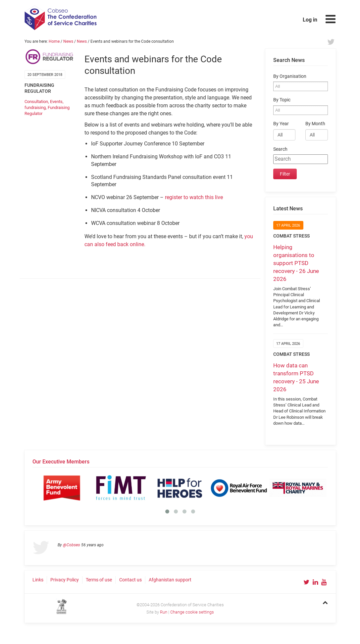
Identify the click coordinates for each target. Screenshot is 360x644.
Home (54, 41)
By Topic (282, 100)
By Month (315, 124)
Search (280, 149)
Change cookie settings (192, 612)
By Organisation (290, 76)
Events (56, 102)
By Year (281, 124)
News (68, 41)
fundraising (35, 107)
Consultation (36, 102)
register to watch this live (194, 197)
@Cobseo (72, 545)
